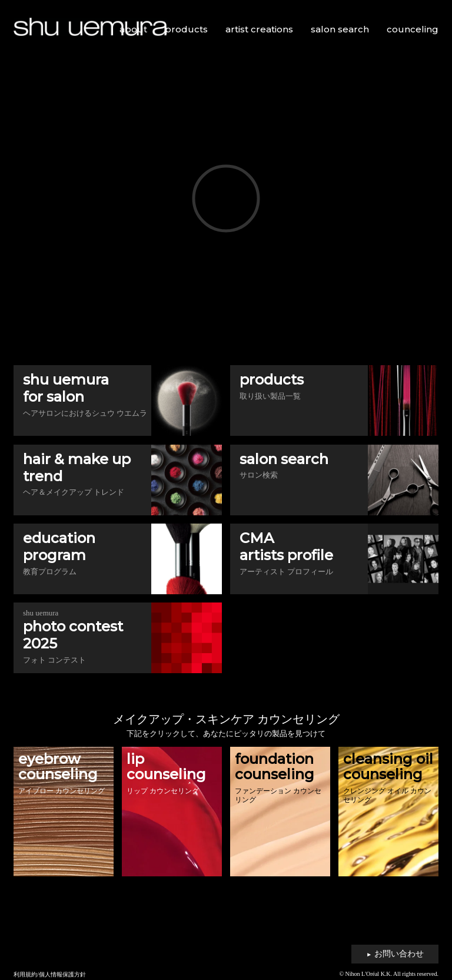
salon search (340, 29)
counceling (413, 29)
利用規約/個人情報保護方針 (50, 974)
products (186, 29)
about (133, 29)
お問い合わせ (395, 954)
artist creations (259, 29)
